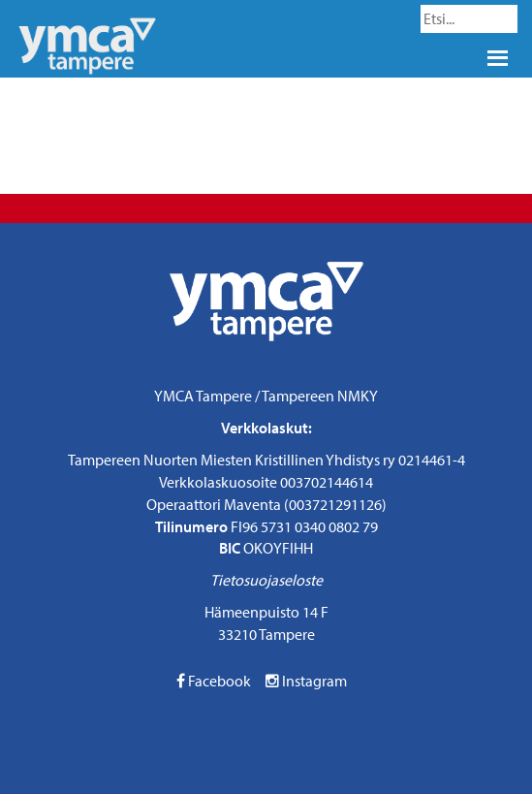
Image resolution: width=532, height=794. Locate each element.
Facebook (214, 681)
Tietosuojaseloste (266, 580)
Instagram (306, 681)
